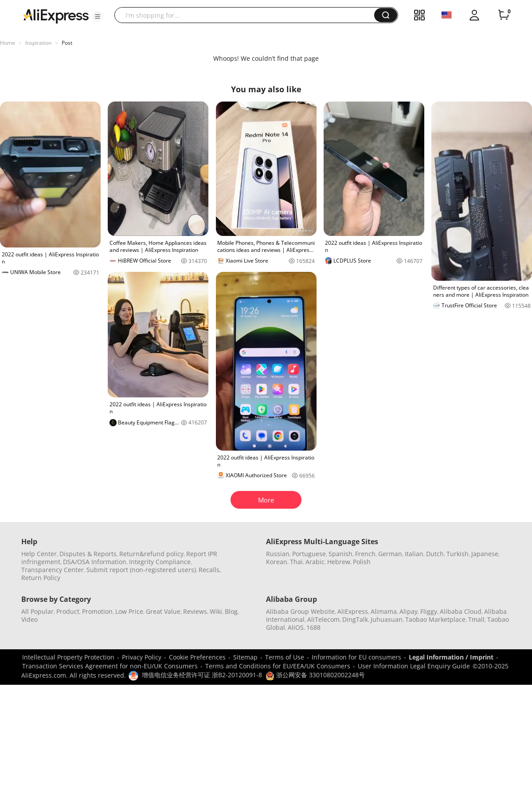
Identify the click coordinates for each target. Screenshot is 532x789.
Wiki (216, 611)
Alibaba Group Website (300, 611)
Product (68, 611)
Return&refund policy (151, 554)
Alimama (384, 611)
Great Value (163, 611)
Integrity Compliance (160, 562)
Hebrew (339, 562)
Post (67, 43)
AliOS (296, 627)
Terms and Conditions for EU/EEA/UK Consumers (278, 666)
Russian (278, 554)
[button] (98, 16)
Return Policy (41, 578)
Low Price (129, 611)
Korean (277, 562)
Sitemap (245, 657)
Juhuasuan (387, 619)
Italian (414, 554)
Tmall (476, 619)
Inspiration (38, 43)
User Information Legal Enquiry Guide (414, 666)
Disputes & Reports (88, 554)
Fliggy (429, 611)
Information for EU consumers (356, 657)
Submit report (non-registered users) (141, 570)
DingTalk (355, 619)
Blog (231, 611)
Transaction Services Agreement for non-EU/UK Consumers (110, 666)
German (390, 554)
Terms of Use (285, 657)
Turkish (458, 554)
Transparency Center (53, 570)
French (365, 554)
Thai (296, 562)
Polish (362, 562)
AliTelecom (323, 619)
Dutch (435, 554)
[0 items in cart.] (504, 15)
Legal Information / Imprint (451, 657)
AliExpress (353, 611)
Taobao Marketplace (435, 619)
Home (8, 43)
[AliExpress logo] (56, 16)
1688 (313, 627)
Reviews (195, 611)
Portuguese (309, 554)
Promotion (97, 611)
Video (29, 619)
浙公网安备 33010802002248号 (315, 675)
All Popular (37, 611)
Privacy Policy (142, 657)
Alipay (409, 611)
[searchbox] (248, 15)
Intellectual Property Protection (68, 657)
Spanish (340, 554)
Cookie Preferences (197, 657)
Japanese (485, 554)
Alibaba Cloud (461, 611)
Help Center (39, 554)
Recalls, (210, 570)
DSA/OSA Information (95, 562)
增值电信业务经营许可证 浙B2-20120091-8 (202, 675)
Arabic (315, 562)
